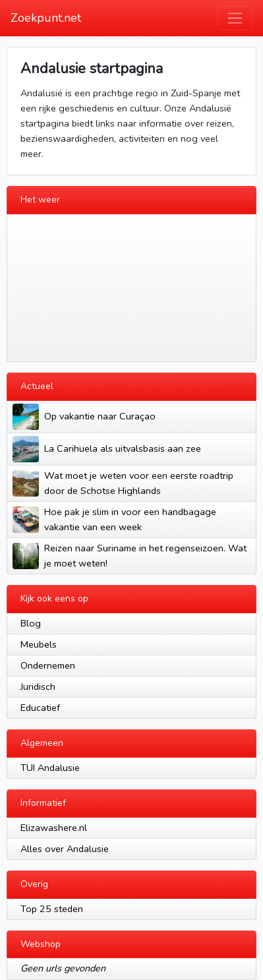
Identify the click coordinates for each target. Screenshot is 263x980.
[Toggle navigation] (235, 18)
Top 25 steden (52, 909)
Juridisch (38, 687)
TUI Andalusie (50, 768)
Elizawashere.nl (54, 828)
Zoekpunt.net (46, 18)
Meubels (39, 644)
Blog (31, 623)
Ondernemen (48, 665)
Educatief (40, 708)
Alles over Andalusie (65, 849)
